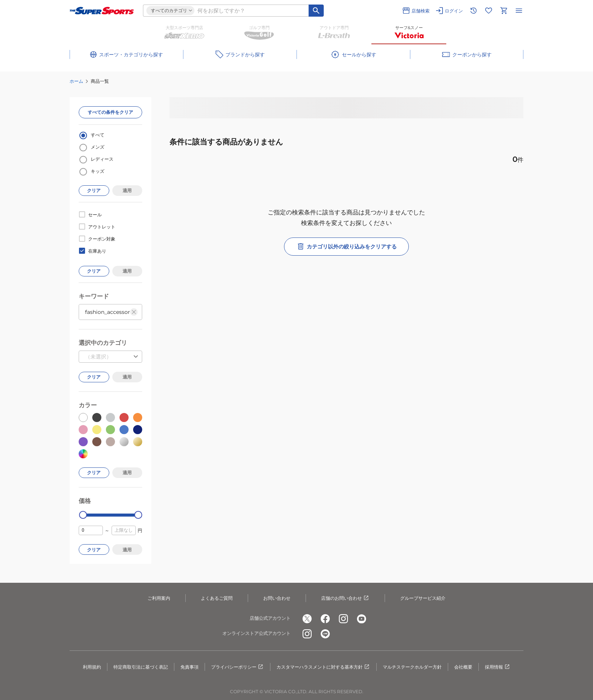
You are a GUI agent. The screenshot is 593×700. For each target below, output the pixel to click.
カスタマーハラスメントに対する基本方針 (323, 667)
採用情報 (498, 667)
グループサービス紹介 (423, 598)
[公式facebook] (325, 619)
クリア (94, 190)
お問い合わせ (277, 598)
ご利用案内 (159, 598)
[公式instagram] (343, 619)
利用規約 (92, 667)
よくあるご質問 (217, 598)
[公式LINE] (325, 634)
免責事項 (189, 667)
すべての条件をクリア (110, 112)
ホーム (76, 81)
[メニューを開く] (519, 11)
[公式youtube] (362, 619)
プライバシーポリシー (238, 667)
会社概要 (463, 667)
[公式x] (307, 619)
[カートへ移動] (504, 11)
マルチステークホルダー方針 (412, 667)
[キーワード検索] (316, 11)
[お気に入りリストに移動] (489, 11)
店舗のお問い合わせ (345, 598)
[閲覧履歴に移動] (473, 11)
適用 (127, 190)
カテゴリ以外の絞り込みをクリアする (346, 247)
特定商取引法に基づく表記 (141, 667)
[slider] (83, 515)
